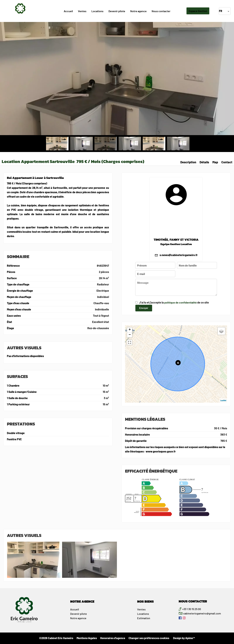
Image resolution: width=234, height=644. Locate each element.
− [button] (130, 335)
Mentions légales (87, 638)
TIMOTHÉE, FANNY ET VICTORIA (176, 240)
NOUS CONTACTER (193, 601)
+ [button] (130, 330)
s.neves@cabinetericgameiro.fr (179, 255)
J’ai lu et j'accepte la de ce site (174, 302)
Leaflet (223, 400)
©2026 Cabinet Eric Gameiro (56, 638)
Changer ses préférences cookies (149, 638)
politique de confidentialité (181, 302)
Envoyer (144, 308)
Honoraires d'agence (113, 638)
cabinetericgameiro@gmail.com (202, 613)
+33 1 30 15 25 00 (192, 609)
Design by (184, 638)
